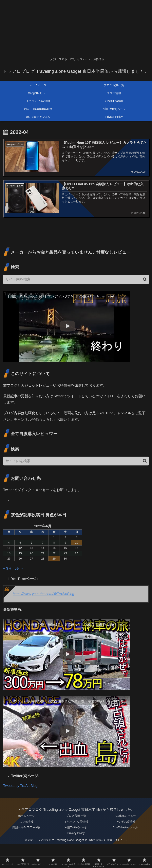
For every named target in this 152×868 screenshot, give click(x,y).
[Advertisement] (76, 28)
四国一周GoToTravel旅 (26, 828)
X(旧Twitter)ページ (76, 828)
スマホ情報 (26, 822)
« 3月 (7, 569)
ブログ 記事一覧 (76, 816)
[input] (76, 280)
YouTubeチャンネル (126, 828)
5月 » (19, 569)
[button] (145, 280)
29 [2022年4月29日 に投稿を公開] (54, 559)
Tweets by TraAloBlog (20, 786)
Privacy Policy (76, 833)
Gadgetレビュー (126, 816)
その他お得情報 (126, 822)
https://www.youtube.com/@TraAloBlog (43, 594)
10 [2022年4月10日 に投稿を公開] (77, 543)
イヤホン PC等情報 (76, 822)
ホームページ (26, 816)
